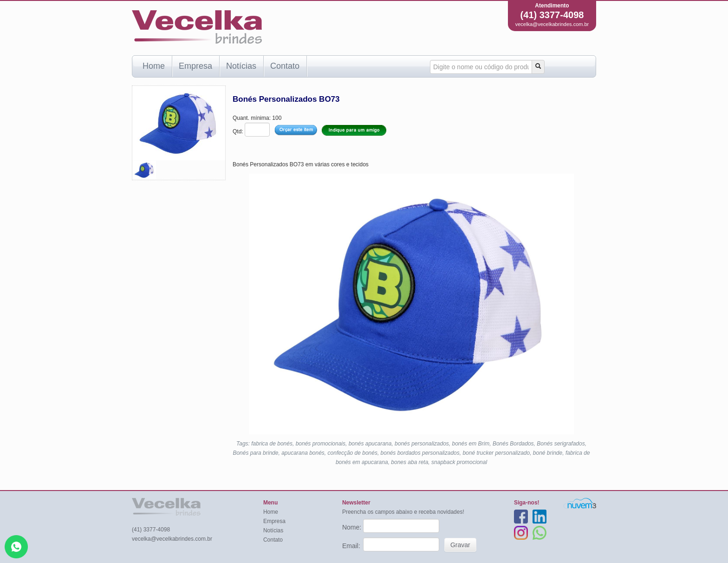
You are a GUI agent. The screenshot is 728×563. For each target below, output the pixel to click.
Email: (352, 546)
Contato (285, 66)
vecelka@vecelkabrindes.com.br (552, 24)
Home (154, 66)
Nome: (353, 527)
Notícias (241, 66)
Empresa (195, 66)
